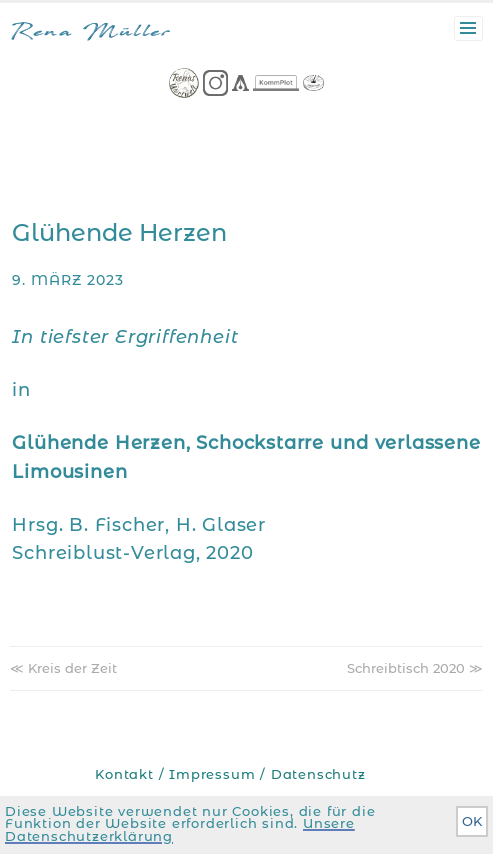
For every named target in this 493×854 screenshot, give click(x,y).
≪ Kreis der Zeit (63, 668)
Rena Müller (90, 33)
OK (472, 821)
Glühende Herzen (119, 232)
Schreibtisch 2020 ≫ (415, 668)
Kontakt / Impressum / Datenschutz (230, 774)
